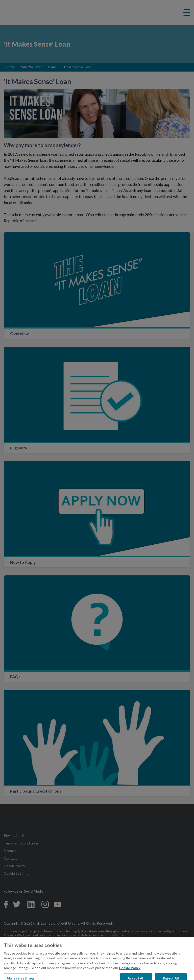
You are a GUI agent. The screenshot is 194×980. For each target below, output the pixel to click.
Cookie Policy (130, 971)
